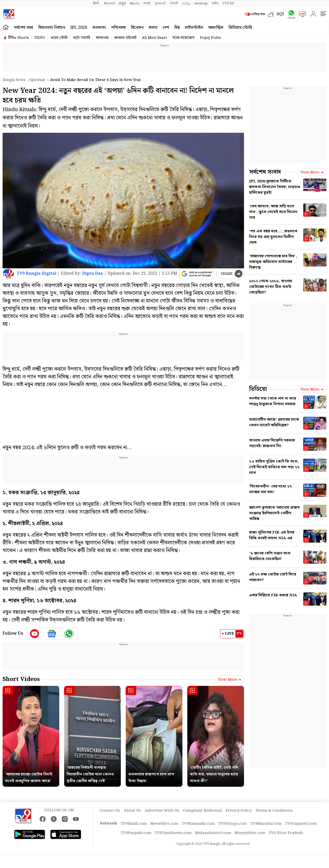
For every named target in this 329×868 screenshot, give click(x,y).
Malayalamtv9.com (213, 833)
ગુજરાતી (160, 3)
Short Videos (21, 679)
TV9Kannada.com (198, 824)
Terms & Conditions (274, 811)
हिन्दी (96, 3)
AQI (280, 14)
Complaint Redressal (202, 811)
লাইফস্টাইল (194, 28)
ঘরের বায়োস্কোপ (183, 38)
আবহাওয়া (102, 38)
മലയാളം (201, 3)
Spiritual (37, 80)
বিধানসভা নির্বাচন (52, 28)
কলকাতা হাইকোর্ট (125, 38)
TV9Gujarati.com (301, 824)
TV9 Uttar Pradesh (286, 833)
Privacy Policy (239, 811)
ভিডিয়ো (258, 389)
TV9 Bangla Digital (37, 274)
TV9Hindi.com (134, 824)
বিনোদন (137, 28)
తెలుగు (135, 3)
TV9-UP (228, 3)
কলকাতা (99, 28)
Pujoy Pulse (210, 38)
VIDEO (40, 38)
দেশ (166, 28)
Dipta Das (93, 274)
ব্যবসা (153, 28)
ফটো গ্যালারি (82, 38)
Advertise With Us (162, 811)
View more (230, 680)
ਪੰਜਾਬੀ (174, 3)
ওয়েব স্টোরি (59, 38)
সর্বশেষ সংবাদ (265, 172)
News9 (109, 3)
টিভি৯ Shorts (19, 38)
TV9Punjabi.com (136, 833)
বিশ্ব (177, 28)
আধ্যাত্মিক (216, 28)
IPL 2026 (79, 28)
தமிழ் (186, 3)
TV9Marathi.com (266, 824)
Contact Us (110, 811)
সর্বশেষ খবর (23, 28)
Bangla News (14, 80)
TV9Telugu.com (233, 824)
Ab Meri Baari (154, 38)
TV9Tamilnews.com (173, 833)
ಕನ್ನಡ (122, 3)
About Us (132, 811)
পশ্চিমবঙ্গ (118, 28)
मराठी (147, 3)
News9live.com (164, 824)
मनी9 (215, 3)
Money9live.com (250, 833)
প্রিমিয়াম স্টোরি (240, 28)
